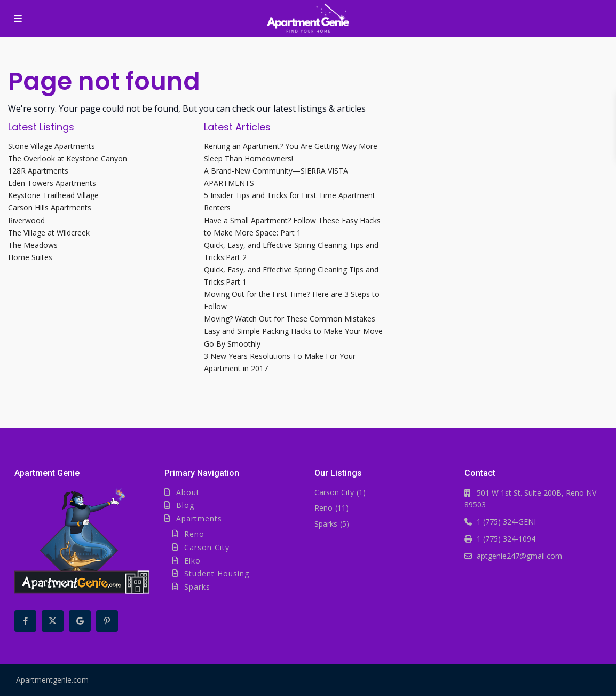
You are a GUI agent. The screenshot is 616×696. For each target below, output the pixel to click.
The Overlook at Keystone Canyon (68, 158)
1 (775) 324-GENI (506, 522)
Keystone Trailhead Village (53, 195)
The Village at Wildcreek (49, 233)
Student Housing (217, 573)
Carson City (207, 547)
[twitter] (53, 621)
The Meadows (33, 245)
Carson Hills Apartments (50, 208)
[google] (80, 621)
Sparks (197, 587)
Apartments (199, 518)
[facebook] (25, 621)
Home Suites (30, 257)
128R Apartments (38, 171)
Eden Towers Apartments (52, 183)
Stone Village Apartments (52, 146)
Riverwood (26, 220)
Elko (192, 561)
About (188, 492)
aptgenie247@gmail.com (519, 556)
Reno (194, 534)
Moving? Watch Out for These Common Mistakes (290, 319)
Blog (185, 505)
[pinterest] (107, 621)
